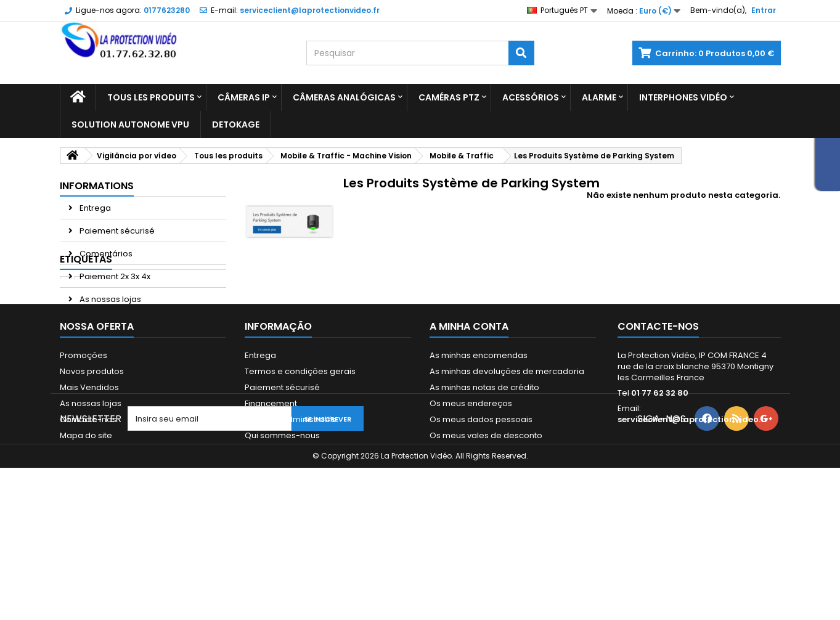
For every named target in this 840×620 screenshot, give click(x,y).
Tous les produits (151, 97)
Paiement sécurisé (116, 231)
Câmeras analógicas (344, 97)
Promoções (84, 433)
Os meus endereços (471, 481)
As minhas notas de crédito (484, 465)
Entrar (764, 10)
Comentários (105, 254)
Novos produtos (92, 449)
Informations (97, 186)
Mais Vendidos (89, 465)
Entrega (94, 208)
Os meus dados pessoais (481, 497)
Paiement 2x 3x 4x (114, 276)
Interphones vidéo (683, 97)
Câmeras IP (244, 97)
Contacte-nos (88, 497)
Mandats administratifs (290, 497)
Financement (271, 481)
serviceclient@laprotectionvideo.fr (693, 497)
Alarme (599, 97)
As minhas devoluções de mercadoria (507, 449)
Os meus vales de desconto (486, 513)
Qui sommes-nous (282, 513)
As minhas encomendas (479, 433)
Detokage (236, 124)
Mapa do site (86, 513)
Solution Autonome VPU (130, 124)
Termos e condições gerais (300, 449)
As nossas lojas (109, 299)
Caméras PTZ (449, 97)
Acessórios (531, 97)
